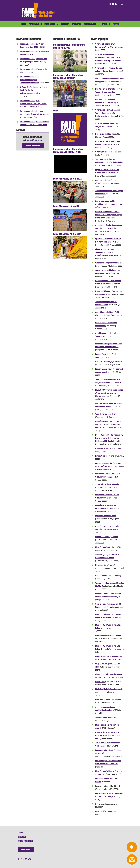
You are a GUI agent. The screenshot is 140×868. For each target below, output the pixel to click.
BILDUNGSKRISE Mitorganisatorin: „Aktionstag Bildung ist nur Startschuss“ (109, 393)
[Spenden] (26, 850)
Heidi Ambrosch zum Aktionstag (108, 576)
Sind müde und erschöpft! (106, 718)
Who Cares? (100, 682)
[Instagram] (22, 859)
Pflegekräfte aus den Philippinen (108, 449)
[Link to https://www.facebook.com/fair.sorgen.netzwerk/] (107, 4)
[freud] (70, 51)
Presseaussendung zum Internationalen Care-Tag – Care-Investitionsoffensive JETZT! (33, 104)
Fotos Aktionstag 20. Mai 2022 (67, 178)
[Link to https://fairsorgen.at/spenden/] (119, 4)
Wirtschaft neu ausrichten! (106, 414)
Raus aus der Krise (103, 700)
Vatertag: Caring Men (104, 152)
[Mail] (26, 859)
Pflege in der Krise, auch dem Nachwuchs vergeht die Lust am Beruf (108, 735)
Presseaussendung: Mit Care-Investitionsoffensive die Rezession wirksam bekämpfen (34, 114)
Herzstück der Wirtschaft (105, 565)
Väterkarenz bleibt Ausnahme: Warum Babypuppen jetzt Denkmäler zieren (107, 113)
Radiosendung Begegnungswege (108, 635)
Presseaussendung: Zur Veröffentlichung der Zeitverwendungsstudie (30, 80)
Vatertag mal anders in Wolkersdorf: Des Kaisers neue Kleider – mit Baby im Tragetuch (108, 57)
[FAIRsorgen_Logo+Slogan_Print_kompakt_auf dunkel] (70, 113)
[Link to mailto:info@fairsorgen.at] (116, 4)
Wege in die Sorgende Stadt (106, 263)
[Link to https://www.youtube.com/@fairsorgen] (113, 4)
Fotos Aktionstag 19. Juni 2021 (67, 206)
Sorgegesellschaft (115, 362)
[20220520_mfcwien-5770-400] (70, 182)
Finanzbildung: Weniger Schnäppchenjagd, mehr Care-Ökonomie (105, 252)
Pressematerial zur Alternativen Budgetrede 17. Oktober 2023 (68, 151)
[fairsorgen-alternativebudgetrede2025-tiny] (70, 81)
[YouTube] (30, 859)
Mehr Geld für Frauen (104, 811)
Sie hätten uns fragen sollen (106, 537)
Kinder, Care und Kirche (105, 456)
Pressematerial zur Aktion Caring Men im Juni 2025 (69, 46)
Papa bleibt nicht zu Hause (106, 134)
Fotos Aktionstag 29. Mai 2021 (67, 234)
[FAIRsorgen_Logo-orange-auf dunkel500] (38, 2)
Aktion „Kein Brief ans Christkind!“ (109, 674)
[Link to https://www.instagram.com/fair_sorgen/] (110, 4)
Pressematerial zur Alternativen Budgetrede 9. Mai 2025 (68, 77)
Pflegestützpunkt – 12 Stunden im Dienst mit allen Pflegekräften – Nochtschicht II (109, 438)
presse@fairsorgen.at (34, 140)
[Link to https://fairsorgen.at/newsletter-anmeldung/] (122, 4)
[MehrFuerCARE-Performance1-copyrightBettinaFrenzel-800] (70, 237)
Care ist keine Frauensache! (106, 604)
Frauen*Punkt (101, 354)
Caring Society (101, 362)
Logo (56, 110)
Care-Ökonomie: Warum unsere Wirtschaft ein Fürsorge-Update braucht (108, 424)
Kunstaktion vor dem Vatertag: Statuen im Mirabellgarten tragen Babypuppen (109, 215)
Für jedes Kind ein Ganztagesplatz (109, 689)
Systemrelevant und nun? (105, 516)
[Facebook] (19, 859)
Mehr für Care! (101, 547)
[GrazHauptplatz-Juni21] (70, 209)
